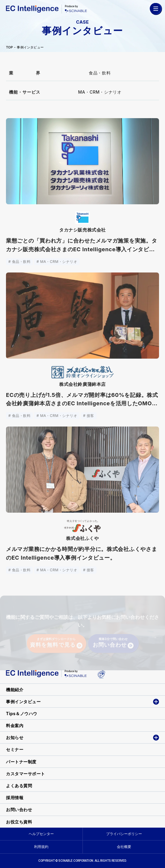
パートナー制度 (21, 762)
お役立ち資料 (19, 822)
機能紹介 (15, 690)
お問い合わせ (19, 810)
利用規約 (41, 847)
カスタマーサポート (26, 774)
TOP (9, 47)
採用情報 (15, 798)
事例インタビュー (30, 47)
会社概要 (124, 847)
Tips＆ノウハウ (22, 714)
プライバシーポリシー (124, 834)
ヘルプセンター (41, 834)
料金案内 (15, 725)
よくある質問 (19, 786)
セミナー (15, 749)
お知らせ (15, 737)
